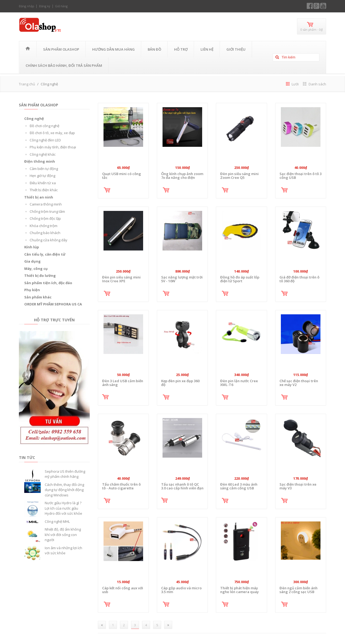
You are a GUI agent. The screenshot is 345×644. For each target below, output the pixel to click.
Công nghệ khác (43, 154)
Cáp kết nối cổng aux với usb (123, 590)
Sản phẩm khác (38, 297)
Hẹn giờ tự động (42, 176)
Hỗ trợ (181, 49)
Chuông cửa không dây (49, 240)
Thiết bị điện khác (44, 190)
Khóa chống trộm (44, 226)
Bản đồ (154, 49)
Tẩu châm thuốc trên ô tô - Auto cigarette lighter (121, 488)
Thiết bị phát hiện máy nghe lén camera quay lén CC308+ (239, 592)
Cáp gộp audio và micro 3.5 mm (181, 590)
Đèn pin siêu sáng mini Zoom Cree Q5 (239, 176)
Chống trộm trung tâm (47, 211)
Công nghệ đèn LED (45, 140)
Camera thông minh (46, 204)
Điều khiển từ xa (43, 183)
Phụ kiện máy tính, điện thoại (53, 147)
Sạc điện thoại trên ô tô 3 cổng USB (301, 176)
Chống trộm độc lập (45, 218)
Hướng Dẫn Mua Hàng (113, 49)
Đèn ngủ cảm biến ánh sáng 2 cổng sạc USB (299, 590)
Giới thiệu (236, 49)
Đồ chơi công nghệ (44, 126)
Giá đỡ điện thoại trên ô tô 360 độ (299, 279)
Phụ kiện (32, 290)
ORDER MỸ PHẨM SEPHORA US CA (53, 304)
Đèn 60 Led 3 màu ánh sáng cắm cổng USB (239, 486)
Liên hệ (207, 49)
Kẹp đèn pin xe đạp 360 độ (180, 383)
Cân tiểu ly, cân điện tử (45, 254)
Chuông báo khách (45, 233)
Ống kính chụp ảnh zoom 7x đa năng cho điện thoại (182, 178)
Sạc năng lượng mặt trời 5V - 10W (182, 279)
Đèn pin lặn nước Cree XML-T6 (239, 383)
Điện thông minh (40, 161)
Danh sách (315, 84)
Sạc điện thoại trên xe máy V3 (298, 486)
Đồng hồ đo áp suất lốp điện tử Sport (240, 279)
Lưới (292, 84)
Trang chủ (27, 84)
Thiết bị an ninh (39, 197)
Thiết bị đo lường (40, 276)
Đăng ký (45, 6)
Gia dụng (32, 261)
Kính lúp (32, 247)
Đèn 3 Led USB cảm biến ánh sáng (123, 383)
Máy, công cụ (36, 269)
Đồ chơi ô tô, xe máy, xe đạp (52, 133)
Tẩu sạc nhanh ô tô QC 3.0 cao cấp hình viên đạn (182, 486)
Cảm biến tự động (44, 169)
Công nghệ (34, 119)
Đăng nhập (26, 6)
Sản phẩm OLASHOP (61, 49)
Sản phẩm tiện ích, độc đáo (48, 283)
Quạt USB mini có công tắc (122, 176)
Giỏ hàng (61, 6)
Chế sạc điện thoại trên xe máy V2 (299, 383)
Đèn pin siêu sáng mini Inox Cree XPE (121, 279)
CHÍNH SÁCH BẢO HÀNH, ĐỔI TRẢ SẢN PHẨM (64, 65)
